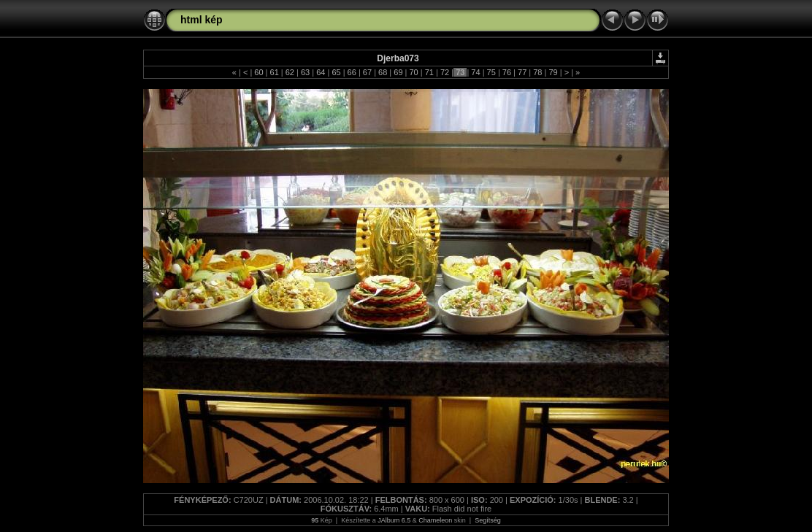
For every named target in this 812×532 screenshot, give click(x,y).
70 (413, 72)
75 (491, 72)
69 (398, 72)
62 (290, 72)
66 (352, 72)
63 (305, 72)
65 (336, 72)
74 (475, 72)
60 (258, 72)
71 (429, 72)
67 (367, 72)
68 (383, 72)
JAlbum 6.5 (394, 520)
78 (537, 72)
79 (553, 72)
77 (522, 72)
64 (321, 72)
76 (507, 72)
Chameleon (435, 520)
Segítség (488, 520)
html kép (202, 20)
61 (274, 72)
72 (445, 72)
